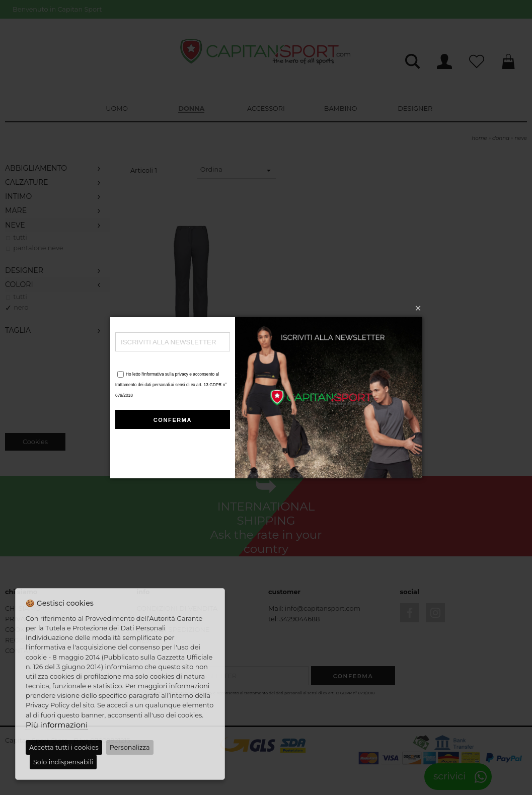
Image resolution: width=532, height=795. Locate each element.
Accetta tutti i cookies (64, 747)
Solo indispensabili (63, 762)
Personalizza (130, 747)
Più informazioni (57, 725)
